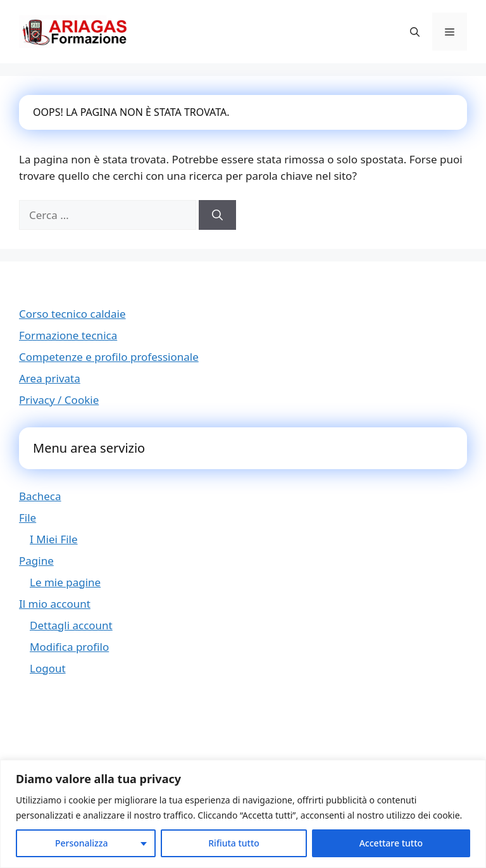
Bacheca (40, 496)
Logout (48, 668)
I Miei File (54, 539)
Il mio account (55, 604)
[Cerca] (217, 215)
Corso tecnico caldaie (72, 314)
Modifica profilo (69, 647)
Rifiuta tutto (234, 843)
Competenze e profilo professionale (109, 357)
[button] (415, 32)
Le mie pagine (65, 582)
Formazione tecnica (68, 335)
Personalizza (82, 843)
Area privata (50, 378)
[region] (243, 814)
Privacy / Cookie (59, 400)
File (28, 518)
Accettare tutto (391, 843)
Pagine (36, 561)
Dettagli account (71, 625)
